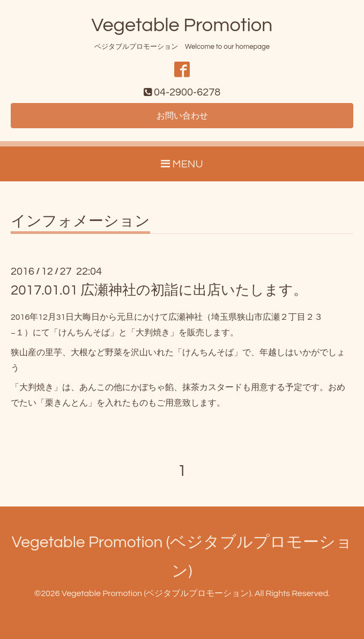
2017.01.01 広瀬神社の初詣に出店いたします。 (159, 290)
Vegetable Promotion (182, 25)
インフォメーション (80, 222)
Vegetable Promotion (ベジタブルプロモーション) (156, 593)
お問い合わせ (182, 116)
